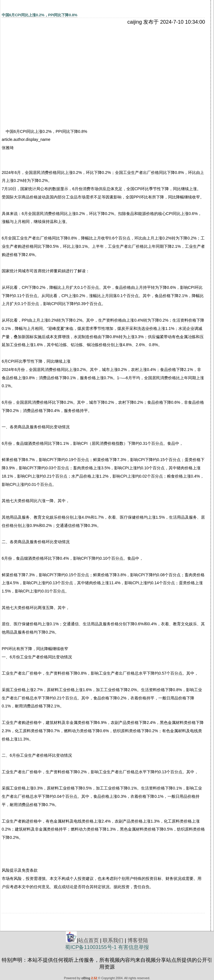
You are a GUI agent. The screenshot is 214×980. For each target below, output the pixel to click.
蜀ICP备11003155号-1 (91, 947)
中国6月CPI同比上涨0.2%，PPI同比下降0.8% (40, 15)
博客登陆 (138, 940)
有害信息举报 (134, 947)
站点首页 (88, 940)
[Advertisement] (51, 68)
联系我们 (113, 940)
